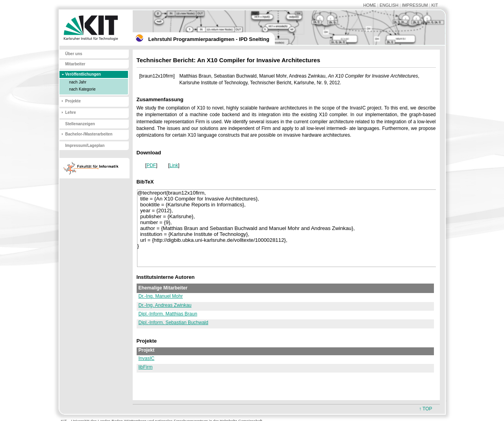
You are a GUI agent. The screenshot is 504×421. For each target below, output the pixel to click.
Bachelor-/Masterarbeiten (89, 134)
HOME (370, 5)
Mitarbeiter (75, 64)
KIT (435, 5)
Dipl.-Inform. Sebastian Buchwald (173, 323)
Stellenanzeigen (80, 124)
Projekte (73, 101)
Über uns (74, 54)
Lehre (71, 112)
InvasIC (147, 358)
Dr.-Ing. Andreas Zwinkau (165, 305)
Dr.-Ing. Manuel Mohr (161, 296)
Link (174, 165)
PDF (151, 165)
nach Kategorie (82, 89)
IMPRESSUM (415, 5)
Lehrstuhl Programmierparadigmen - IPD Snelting (209, 39)
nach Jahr (78, 82)
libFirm (146, 367)
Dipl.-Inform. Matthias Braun (168, 314)
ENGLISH (389, 5)
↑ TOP (426, 409)
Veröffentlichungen (83, 74)
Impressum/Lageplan (85, 146)
